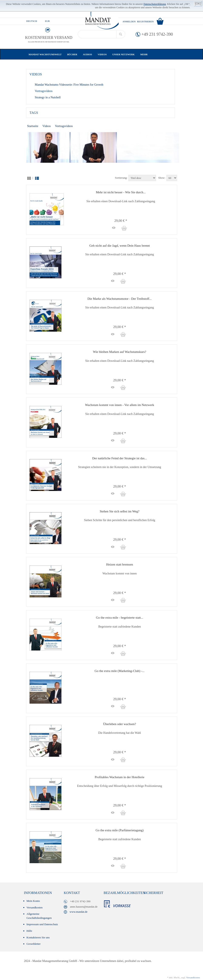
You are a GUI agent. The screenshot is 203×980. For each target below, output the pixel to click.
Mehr (144, 54)
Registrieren (145, 21)
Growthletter (34, 944)
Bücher (74, 54)
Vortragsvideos (44, 91)
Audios (89, 54)
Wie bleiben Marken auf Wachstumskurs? (119, 352)
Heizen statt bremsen (120, 564)
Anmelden (129, 21)
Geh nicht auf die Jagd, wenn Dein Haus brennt (120, 246)
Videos (104, 54)
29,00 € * (120, 221)
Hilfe (29, 931)
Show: (162, 178)
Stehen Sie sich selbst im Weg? (119, 511)
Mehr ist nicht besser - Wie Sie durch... (121, 192)
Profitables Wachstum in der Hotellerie (120, 777)
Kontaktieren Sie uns (38, 937)
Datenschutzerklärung (155, 4)
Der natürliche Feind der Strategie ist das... (120, 458)
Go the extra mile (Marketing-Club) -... (120, 671)
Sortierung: (121, 178)
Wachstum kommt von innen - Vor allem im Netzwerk (120, 405)
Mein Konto (33, 901)
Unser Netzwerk (125, 54)
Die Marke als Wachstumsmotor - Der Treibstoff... (120, 299)
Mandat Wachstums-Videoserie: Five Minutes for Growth (69, 85)
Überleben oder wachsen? (120, 724)
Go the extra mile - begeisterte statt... (119, 618)
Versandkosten (35, 907)
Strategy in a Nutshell (48, 97)
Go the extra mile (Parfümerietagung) (120, 830)
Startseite (33, 126)
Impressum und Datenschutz (42, 924)
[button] (113, 228)
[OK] (198, 4)
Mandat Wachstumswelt (47, 54)
